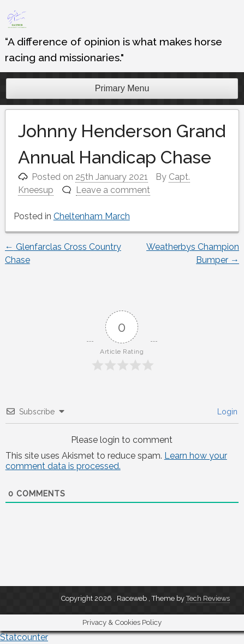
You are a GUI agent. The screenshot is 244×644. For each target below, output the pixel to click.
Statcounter (24, 637)
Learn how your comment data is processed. (116, 461)
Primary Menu (122, 88)
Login (226, 412)
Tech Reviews (208, 598)
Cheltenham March (92, 216)
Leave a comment (113, 190)
